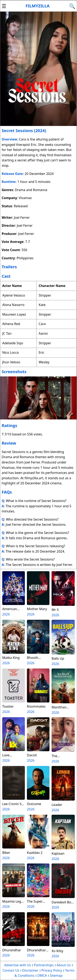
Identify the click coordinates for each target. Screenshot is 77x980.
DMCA (42, 975)
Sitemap (56, 975)
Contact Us (11, 970)
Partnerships (44, 965)
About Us (64, 965)
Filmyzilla (38, 6)
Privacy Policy (52, 970)
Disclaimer (30, 970)
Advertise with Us (17, 965)
